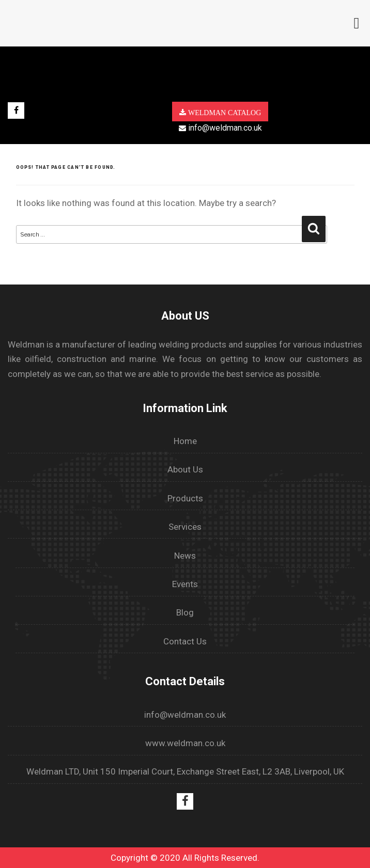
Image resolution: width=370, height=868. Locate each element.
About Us (185, 469)
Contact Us (185, 641)
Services (185, 527)
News (185, 556)
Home (185, 441)
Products (185, 498)
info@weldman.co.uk (220, 128)
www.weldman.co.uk (185, 743)
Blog (185, 612)
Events (185, 584)
